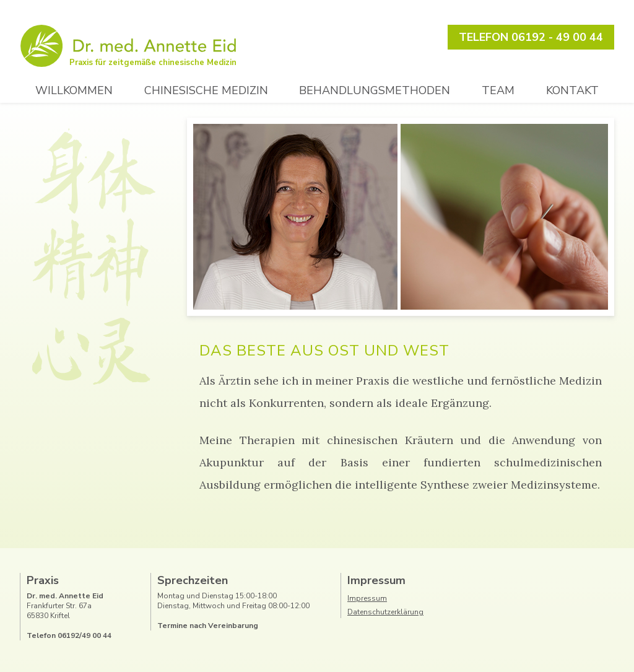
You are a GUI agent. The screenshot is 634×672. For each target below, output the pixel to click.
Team (498, 90)
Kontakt (572, 90)
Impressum (367, 598)
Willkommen (74, 90)
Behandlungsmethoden (375, 90)
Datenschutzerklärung (385, 612)
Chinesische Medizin (206, 90)
